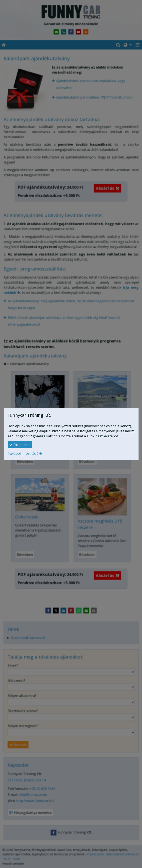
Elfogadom (20, 445)
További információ (23, 453)
